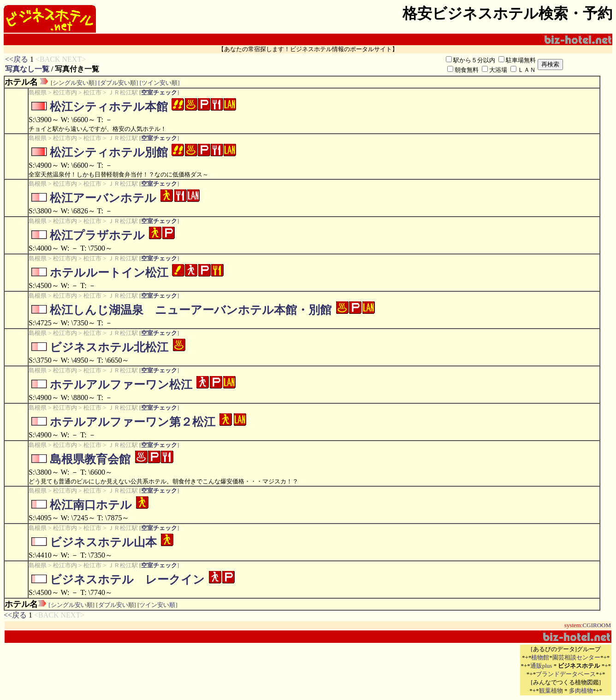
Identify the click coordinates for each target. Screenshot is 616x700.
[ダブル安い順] (118, 83)
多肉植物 (581, 691)
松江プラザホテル (97, 235)
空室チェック (159, 92)
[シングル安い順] (74, 83)
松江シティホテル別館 (109, 152)
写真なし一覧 (27, 69)
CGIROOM (597, 625)
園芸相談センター (576, 657)
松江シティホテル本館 (109, 107)
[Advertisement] (411, 670)
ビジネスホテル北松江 (109, 347)
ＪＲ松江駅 (123, 92)
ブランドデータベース (566, 674)
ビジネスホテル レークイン (127, 579)
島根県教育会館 (90, 459)
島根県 (38, 92)
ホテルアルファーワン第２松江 (133, 422)
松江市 (92, 92)
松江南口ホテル (91, 505)
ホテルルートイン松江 (109, 273)
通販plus (541, 666)
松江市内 (65, 92)
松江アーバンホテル (103, 198)
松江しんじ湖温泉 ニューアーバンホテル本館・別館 (191, 310)
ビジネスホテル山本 (103, 542)
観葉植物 (551, 691)
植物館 (540, 657)
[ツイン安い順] (160, 83)
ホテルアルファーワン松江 (121, 385)
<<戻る (17, 59)
